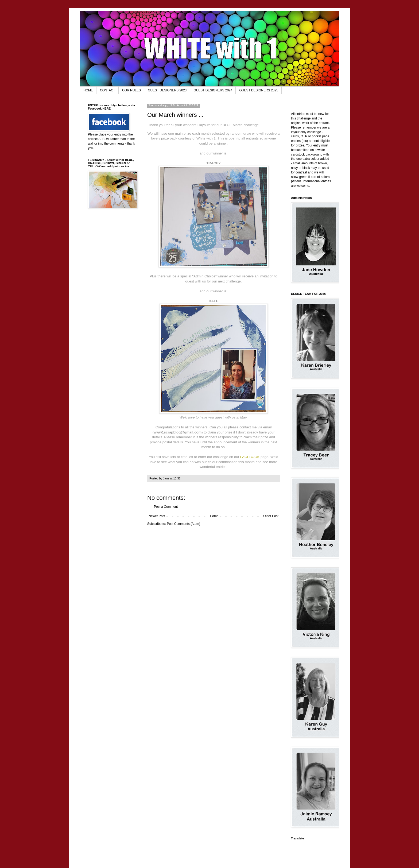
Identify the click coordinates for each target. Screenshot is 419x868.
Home (214, 516)
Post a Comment (166, 507)
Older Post (271, 516)
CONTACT (108, 90)
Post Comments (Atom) (183, 524)
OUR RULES (131, 90)
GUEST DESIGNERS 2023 (167, 90)
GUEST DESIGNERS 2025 (259, 90)
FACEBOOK (250, 457)
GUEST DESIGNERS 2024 (213, 90)
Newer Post (157, 516)
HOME (88, 90)
